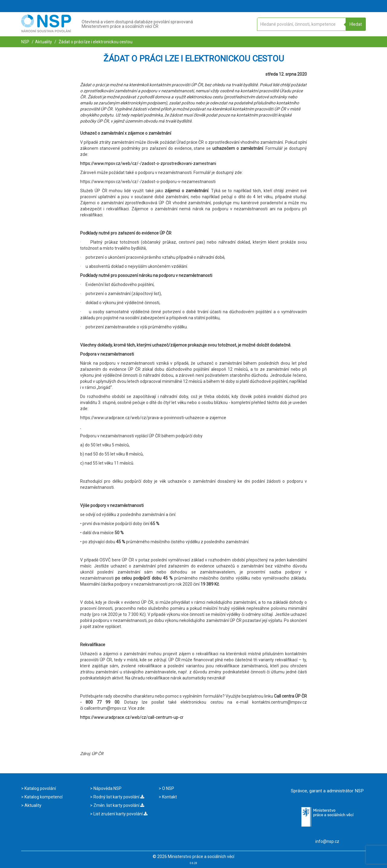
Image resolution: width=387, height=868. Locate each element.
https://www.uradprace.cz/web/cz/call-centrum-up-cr (132, 717)
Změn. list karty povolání (118, 805)
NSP (25, 42)
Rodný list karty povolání (118, 797)
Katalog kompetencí (43, 797)
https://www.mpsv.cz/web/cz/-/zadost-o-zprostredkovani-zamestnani (148, 163)
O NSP (168, 788)
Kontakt (169, 797)
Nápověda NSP (107, 788)
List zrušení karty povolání (120, 814)
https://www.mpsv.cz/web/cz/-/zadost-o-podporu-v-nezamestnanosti (148, 182)
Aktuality (44, 42)
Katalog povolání (40, 788)
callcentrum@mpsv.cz (105, 708)
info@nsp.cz (327, 841)
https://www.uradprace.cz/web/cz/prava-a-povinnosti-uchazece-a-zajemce (153, 418)
